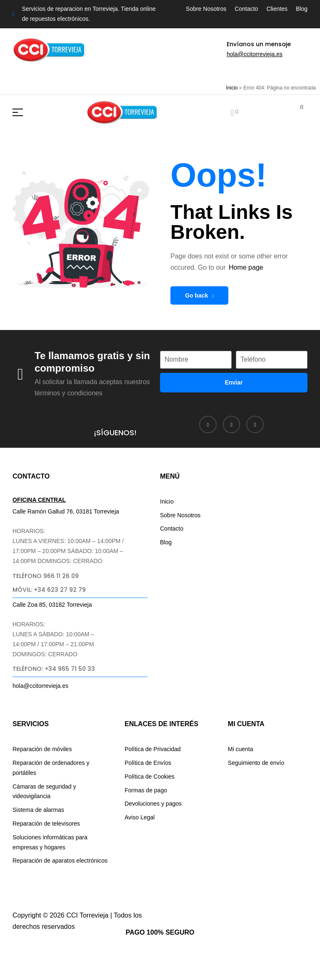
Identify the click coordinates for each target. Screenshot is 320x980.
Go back (199, 295)
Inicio (232, 88)
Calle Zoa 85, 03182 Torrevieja (52, 605)
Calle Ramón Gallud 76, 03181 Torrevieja (66, 511)
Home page (246, 267)
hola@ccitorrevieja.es (255, 54)
